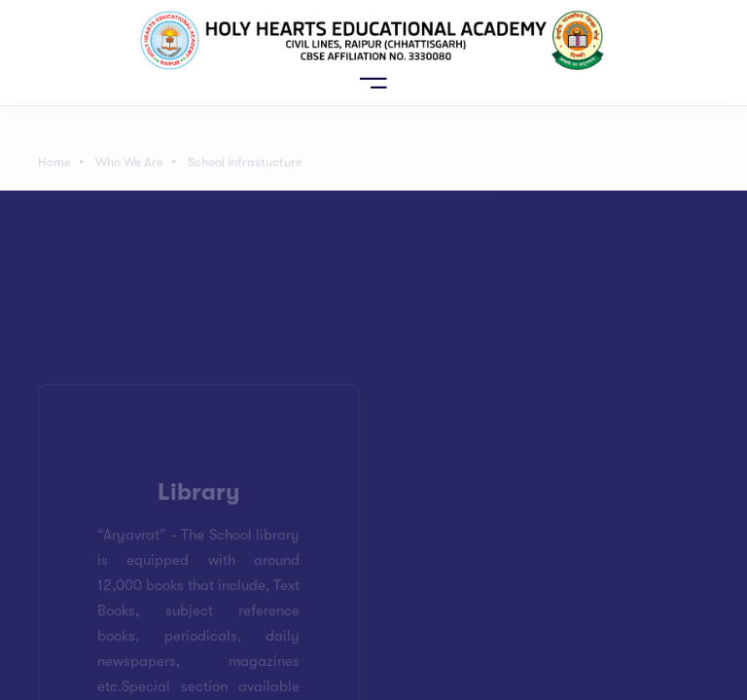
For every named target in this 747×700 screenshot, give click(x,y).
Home (54, 162)
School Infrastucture (245, 162)
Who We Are (129, 162)
